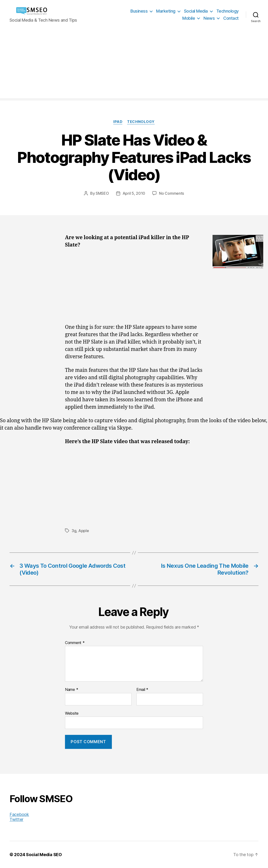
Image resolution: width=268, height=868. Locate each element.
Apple (84, 531)
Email (142, 690)
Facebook (19, 814)
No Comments (171, 193)
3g (74, 531)
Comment (75, 643)
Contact (231, 18)
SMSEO (102, 193)
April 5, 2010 (134, 193)
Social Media (196, 11)
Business (139, 11)
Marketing (166, 11)
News (209, 18)
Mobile (189, 18)
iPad (118, 122)
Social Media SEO (44, 855)
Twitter (16, 819)
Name (72, 690)
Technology (228, 11)
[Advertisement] (134, 65)
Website (72, 713)
